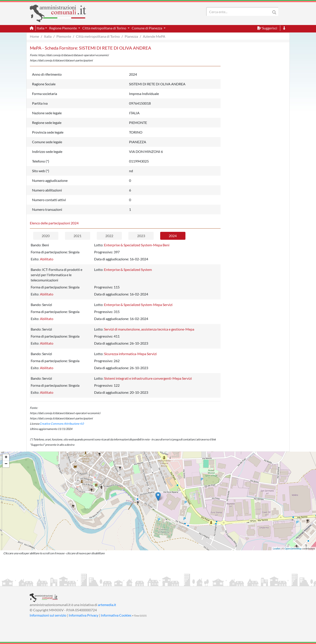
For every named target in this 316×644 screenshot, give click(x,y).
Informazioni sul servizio (48, 615)
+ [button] (6, 458)
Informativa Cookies (116, 615)
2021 (77, 236)
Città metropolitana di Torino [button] (105, 28)
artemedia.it (107, 605)
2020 (46, 236)
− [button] (6, 464)
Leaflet (277, 549)
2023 (141, 236)
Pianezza (131, 36)
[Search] (239, 12)
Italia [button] (40, 28)
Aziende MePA (154, 36)
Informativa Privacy (83, 615)
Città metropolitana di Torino (98, 36)
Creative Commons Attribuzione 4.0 (62, 424)
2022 (109, 236)
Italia (48, 36)
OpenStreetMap (293, 549)
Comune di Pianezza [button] (147, 28)
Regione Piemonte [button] (63, 28)
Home (34, 36)
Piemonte (64, 36)
